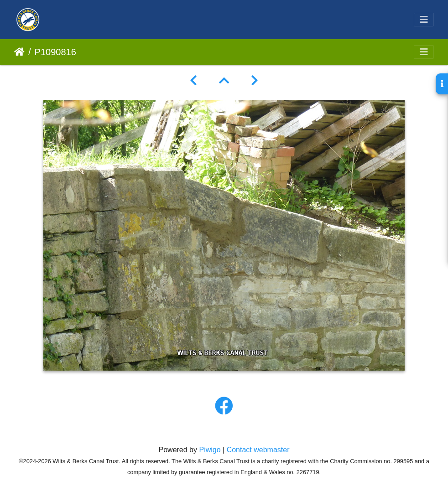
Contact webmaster (258, 450)
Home (19, 52)
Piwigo (210, 450)
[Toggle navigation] (424, 20)
